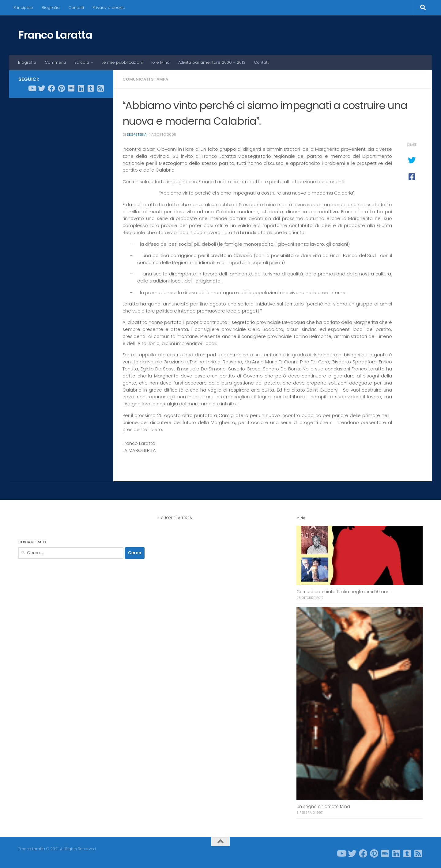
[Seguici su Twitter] (42, 88)
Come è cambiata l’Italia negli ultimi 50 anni (343, 592)
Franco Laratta (55, 35)
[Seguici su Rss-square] (100, 88)
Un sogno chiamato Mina (323, 807)
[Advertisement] (61, 196)
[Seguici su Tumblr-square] (91, 88)
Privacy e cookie (109, 8)
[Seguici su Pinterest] (61, 88)
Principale (23, 8)
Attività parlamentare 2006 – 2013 (212, 62)
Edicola (82, 62)
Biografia (51, 8)
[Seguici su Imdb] (71, 88)
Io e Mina (160, 62)
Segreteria (137, 135)
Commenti (55, 62)
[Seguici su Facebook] (51, 88)
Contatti (76, 8)
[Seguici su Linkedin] (81, 88)
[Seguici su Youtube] (32, 88)
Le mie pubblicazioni (122, 62)
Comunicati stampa (145, 79)
